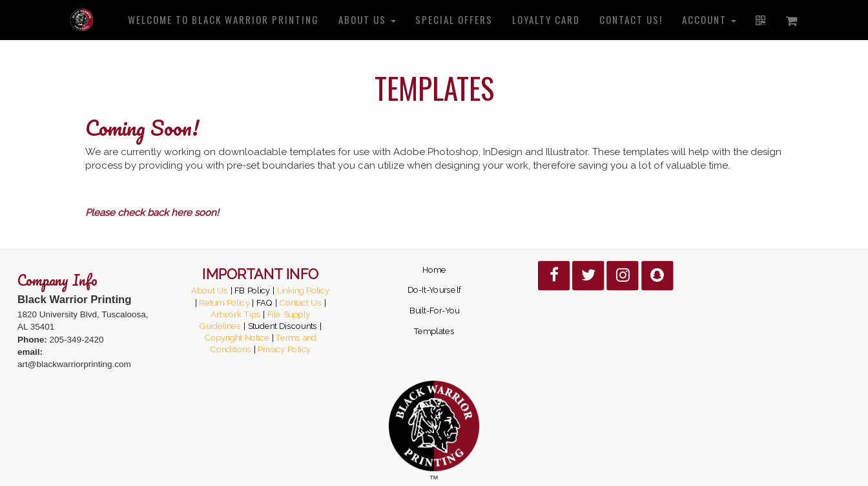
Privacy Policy (284, 350)
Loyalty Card (546, 19)
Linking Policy (303, 290)
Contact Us (300, 302)
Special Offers (454, 19)
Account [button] (709, 19)
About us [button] (367, 19)
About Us (210, 290)
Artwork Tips (235, 314)
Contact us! (631, 19)
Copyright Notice (237, 338)
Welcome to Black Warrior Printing (223, 19)
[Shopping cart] (792, 20)
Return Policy (224, 302)
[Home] (82, 19)
